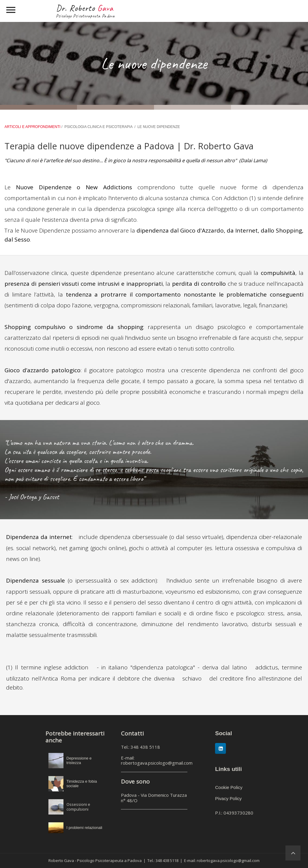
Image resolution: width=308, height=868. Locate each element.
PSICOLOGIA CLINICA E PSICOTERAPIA (98, 127)
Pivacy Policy (228, 798)
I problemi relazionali (84, 828)
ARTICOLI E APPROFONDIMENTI (33, 127)
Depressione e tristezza (79, 761)
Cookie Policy (229, 787)
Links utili (228, 769)
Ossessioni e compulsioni (78, 807)
